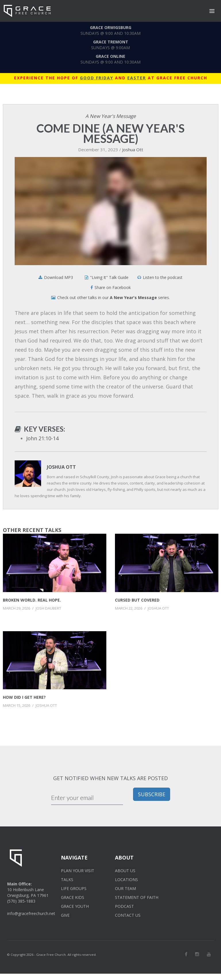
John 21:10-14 (42, 438)
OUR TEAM (125, 888)
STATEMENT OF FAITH (137, 897)
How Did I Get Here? (24, 697)
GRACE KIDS (73, 897)
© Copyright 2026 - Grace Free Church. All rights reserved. (52, 955)
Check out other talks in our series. (114, 297)
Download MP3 (58, 277)
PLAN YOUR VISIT (78, 871)
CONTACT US (128, 915)
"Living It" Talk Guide (109, 277)
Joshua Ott (133, 150)
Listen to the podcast (163, 277)
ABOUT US (125, 871)
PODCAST (124, 906)
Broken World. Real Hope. (32, 600)
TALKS (67, 879)
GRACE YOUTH (75, 906)
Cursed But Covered (137, 600)
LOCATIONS (126, 879)
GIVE (65, 915)
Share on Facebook (113, 287)
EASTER (137, 78)
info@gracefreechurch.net (31, 913)
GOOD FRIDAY (97, 78)
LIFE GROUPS (74, 888)
